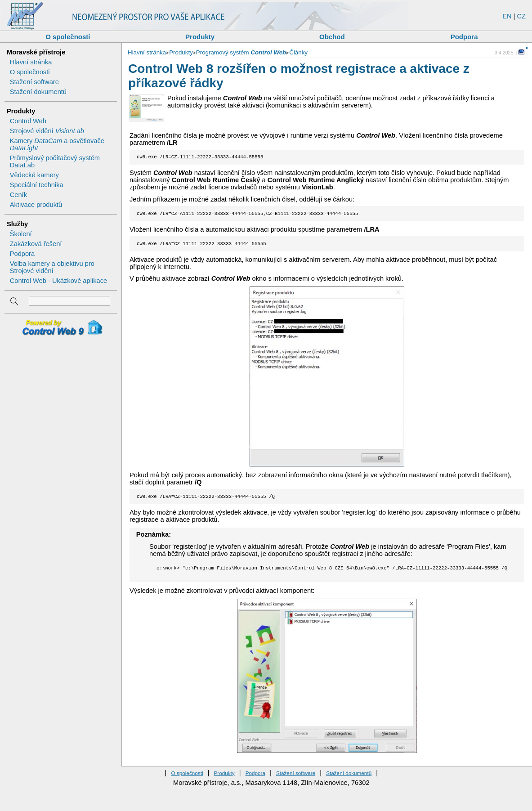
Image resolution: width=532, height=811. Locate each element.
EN (507, 16)
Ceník (18, 195)
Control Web (28, 121)
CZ (521, 16)
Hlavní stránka (31, 62)
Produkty (200, 37)
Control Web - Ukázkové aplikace (58, 281)
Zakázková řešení (36, 244)
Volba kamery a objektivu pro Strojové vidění (52, 267)
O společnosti (68, 37)
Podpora (464, 37)
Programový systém (241, 52)
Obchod (332, 37)
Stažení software (34, 82)
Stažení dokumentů (38, 92)
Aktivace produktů (36, 205)
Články (298, 52)
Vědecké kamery (34, 175)
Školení (21, 234)
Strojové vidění (47, 131)
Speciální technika (37, 185)
